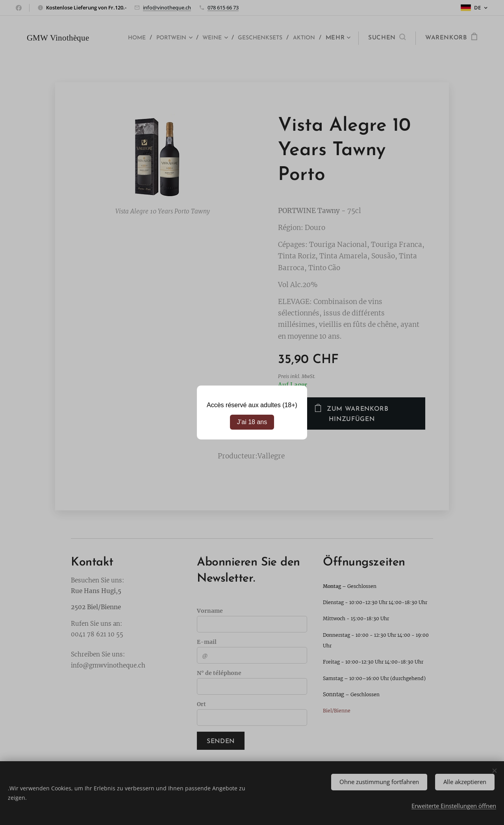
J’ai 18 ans (252, 422)
